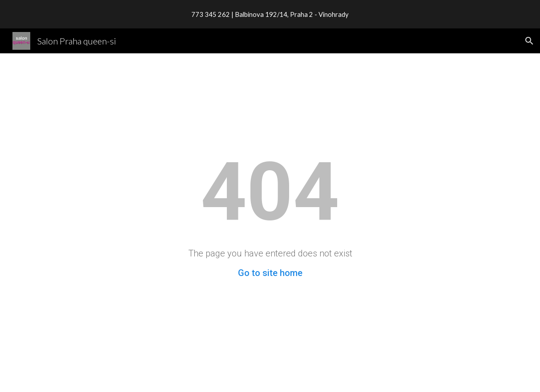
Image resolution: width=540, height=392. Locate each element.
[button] (529, 41)
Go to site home (270, 273)
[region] (270, 14)
